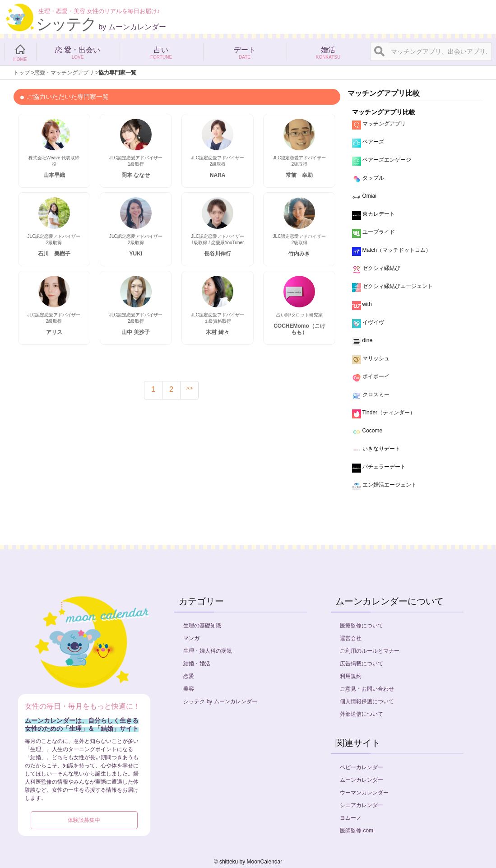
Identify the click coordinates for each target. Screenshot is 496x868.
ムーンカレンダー (362, 780)
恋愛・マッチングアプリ (64, 73)
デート (245, 52)
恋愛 (189, 676)
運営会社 (351, 638)
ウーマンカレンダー (364, 793)
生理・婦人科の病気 (208, 651)
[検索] (380, 51)
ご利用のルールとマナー (370, 651)
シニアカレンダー (362, 805)
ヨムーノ (351, 818)
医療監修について (362, 626)
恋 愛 (78, 52)
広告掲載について (362, 664)
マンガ (191, 638)
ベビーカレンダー (362, 767)
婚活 (328, 52)
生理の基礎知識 (202, 626)
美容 (189, 689)
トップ (22, 73)
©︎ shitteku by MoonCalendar (248, 862)
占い (161, 52)
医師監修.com (357, 831)
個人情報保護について (367, 701)
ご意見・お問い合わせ (367, 689)
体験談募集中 (84, 820)
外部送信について (362, 714)
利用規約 (351, 676)
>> (189, 388)
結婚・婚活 (197, 664)
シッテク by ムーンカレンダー (220, 701)
